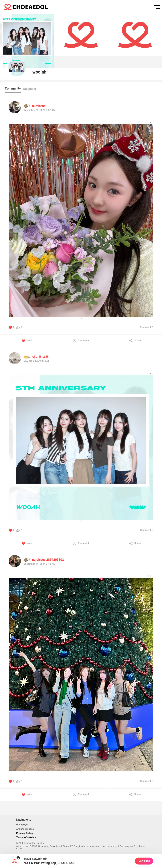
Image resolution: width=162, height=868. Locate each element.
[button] (81, 318)
